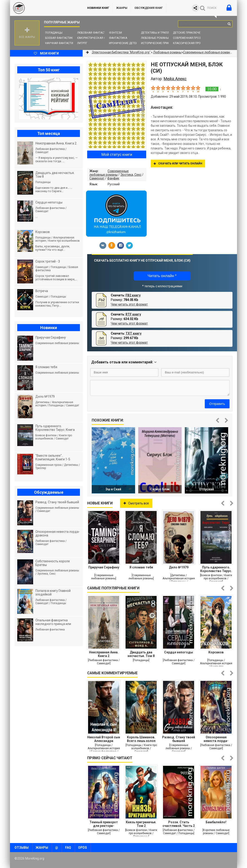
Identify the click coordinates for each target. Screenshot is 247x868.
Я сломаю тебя (141, 567)
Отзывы (22, 848)
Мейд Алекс (175, 79)
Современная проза (188, 38)
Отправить (217, 404)
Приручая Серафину (104, 567)
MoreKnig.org (44, 8)
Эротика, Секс (131, 175)
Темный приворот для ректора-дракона (104, 824)
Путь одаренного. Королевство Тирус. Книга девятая (216, 569)
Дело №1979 (179, 567)
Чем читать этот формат (129, 304)
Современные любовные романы (109, 173)
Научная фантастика (61, 43)
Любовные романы (155, 38)
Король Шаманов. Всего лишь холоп (141, 739)
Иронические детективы (127, 43)
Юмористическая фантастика (100, 38)
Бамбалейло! (216, 822)
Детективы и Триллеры (158, 33)
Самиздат (97, 178)
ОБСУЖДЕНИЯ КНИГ (149, 8)
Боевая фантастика (60, 38)
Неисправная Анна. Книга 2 (104, 654)
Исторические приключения (162, 43)
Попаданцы (54, 33)
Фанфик (113, 178)
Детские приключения (189, 33)
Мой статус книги (117, 154)
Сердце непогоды (179, 652)
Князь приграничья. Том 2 (141, 824)
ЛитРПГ (82, 43)
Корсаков (216, 652)
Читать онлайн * (162, 276)
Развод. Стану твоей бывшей (179, 739)
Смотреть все (136, 503)
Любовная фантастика (94, 33)
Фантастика (118, 38)
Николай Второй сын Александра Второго (104, 739)
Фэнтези (115, 33)
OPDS (83, 848)
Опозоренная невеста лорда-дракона (216, 739)
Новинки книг (98, 8)
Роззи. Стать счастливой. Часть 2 (179, 824)
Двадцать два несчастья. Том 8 (141, 654)
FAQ (68, 848)
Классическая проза (189, 43)
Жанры (122, 8)
